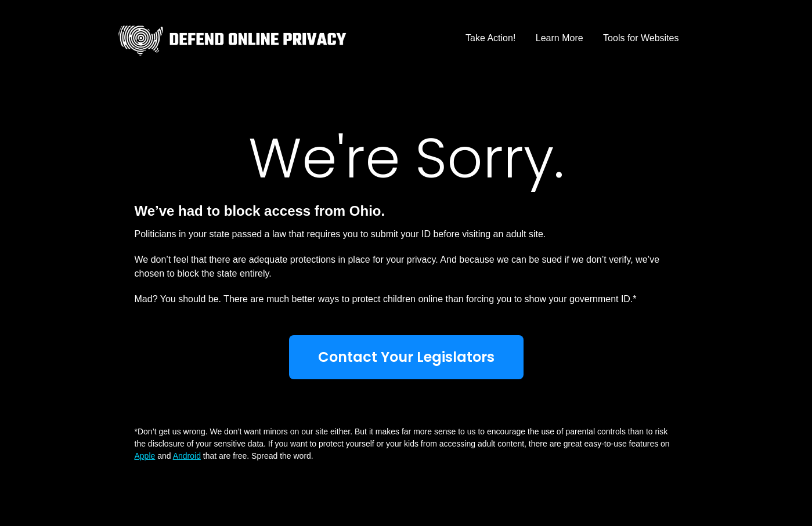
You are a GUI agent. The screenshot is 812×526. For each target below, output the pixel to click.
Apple (145, 456)
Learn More (560, 38)
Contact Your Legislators (406, 357)
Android (187, 456)
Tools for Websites (641, 38)
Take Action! (490, 38)
